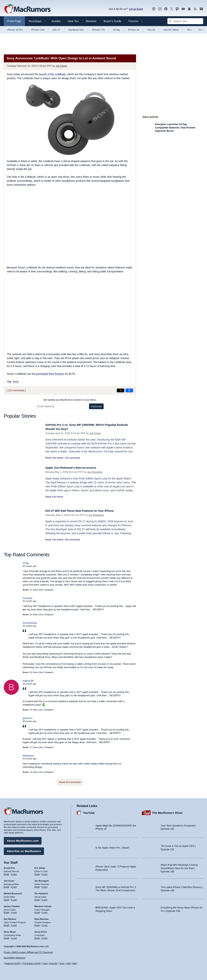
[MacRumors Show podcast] (154, 9)
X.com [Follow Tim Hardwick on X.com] (44, 898)
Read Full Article (54, 458)
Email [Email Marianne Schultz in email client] (37, 911)
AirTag (116, 30)
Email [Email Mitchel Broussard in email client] (6, 898)
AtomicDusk (30, 623)
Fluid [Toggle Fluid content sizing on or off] (45, 963)
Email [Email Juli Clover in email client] (6, 886)
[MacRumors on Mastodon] (177, 9)
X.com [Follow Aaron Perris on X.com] (44, 937)
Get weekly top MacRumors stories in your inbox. (70, 400)
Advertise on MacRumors (24, 850)
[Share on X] (121, 390)
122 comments (16, 390)
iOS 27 (56, 30)
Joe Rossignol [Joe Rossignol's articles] (42, 879)
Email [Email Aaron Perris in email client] (37, 937)
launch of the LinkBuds (52, 74)
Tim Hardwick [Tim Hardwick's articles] (41, 892)
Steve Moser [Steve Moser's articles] (10, 930)
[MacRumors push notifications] (189, 9)
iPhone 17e (98, 30)
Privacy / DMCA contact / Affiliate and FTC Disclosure (28, 952)
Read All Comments (70, 782)
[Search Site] (185, 21)
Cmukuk (27, 598)
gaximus (28, 718)
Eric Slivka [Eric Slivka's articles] (40, 867)
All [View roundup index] (201, 30)
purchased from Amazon (50, 374)
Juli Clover (61, 66)
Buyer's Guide (112, 21)
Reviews (91, 21)
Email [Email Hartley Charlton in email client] (6, 911)
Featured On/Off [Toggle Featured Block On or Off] (12, 963)
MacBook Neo (76, 30)
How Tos (73, 21)
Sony (16, 382)
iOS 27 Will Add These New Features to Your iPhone (85, 511)
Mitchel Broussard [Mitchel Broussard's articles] (13, 892)
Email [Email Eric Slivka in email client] (37, 873)
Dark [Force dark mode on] (74, 963)
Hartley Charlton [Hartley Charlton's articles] (12, 905)
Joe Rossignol (95, 472)
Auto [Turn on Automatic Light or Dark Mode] (62, 963)
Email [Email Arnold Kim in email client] (6, 873)
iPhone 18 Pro (15, 30)
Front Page (14, 21)
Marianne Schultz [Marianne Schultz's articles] (43, 905)
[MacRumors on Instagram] (160, 9)
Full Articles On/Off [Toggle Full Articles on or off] (32, 963)
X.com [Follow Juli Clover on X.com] (14, 886)
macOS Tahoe (171, 30)
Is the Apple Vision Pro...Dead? (112, 846)
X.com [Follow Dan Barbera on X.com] (14, 924)
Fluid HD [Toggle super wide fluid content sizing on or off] (53, 963)
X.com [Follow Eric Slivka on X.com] (44, 873)
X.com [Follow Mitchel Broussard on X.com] (14, 898)
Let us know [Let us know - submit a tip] (136, 9)
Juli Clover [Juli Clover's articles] (9, 879)
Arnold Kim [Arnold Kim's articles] (9, 867)
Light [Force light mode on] (68, 963)
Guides (56, 21)
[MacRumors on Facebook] (166, 9)
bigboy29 (28, 681)
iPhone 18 (134, 30)
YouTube (89, 811)
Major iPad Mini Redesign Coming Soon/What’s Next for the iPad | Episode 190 (179, 867)
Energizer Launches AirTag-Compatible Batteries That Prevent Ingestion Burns (175, 128)
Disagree (49, 590)
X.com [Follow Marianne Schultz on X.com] (44, 911)
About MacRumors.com (23, 839)
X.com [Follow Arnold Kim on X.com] (14, 873)
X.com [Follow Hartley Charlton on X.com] (14, 911)
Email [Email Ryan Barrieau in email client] (37, 924)
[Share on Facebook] (129, 390)
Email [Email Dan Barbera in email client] (6, 924)
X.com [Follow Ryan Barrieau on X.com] (44, 924)
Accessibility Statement (14, 958)
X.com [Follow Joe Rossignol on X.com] (44, 886)
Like (41, 590)
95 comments (73, 540)
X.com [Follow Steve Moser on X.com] (14, 937)
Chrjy (26, 563)
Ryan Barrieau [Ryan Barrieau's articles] (42, 918)
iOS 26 (151, 30)
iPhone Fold (38, 30)
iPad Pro (192, 30)
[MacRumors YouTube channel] (183, 9)
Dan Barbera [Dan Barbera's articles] (10, 918)
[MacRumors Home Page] (27, 9)
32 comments (73, 458)
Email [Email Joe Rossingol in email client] (37, 886)
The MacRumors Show (167, 811)
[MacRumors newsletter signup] (201, 9)
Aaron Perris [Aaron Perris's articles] (41, 930)
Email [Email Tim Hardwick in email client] (37, 898)
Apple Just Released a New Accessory (75, 468)
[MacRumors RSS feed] (195, 9)
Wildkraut (28, 756)
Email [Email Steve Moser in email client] (6, 937)
